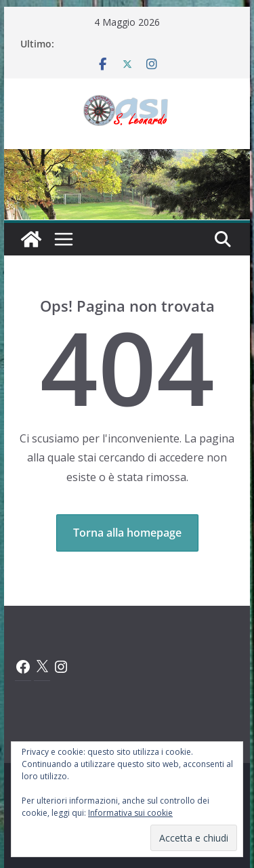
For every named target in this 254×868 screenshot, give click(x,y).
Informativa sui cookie (130, 813)
